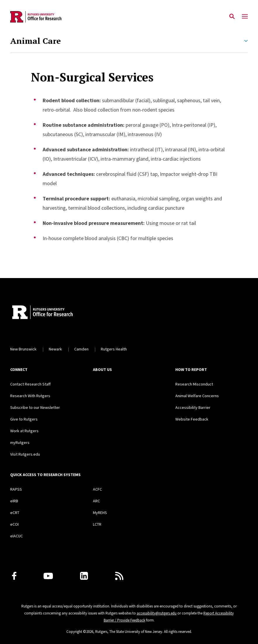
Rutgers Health (114, 349)
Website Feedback (192, 419)
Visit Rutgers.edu (25, 454)
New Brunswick (23, 349)
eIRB (14, 501)
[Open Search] (232, 17)
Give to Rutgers (24, 419)
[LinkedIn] (84, 576)
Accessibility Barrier (193, 407)
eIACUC (17, 536)
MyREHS (100, 513)
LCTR (97, 524)
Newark (55, 349)
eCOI (14, 524)
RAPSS (16, 489)
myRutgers (20, 442)
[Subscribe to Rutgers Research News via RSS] (119, 576)
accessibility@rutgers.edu (157, 613)
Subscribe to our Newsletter (35, 407)
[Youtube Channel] (48, 576)
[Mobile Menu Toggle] (245, 17)
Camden (81, 349)
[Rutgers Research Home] (64, 313)
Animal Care (36, 41)
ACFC (97, 489)
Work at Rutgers (24, 431)
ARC (96, 501)
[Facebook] (14, 576)
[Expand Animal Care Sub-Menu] (246, 41)
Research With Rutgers (30, 396)
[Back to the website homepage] (36, 17)
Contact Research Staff (30, 384)
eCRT (15, 513)
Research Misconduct (194, 384)
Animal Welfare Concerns (197, 396)
